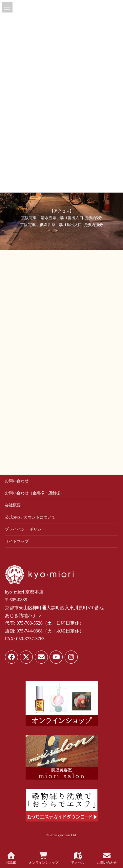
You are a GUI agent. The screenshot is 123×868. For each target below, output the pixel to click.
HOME (11, 858)
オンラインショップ (44, 858)
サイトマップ (17, 541)
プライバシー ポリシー (25, 529)
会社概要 (13, 505)
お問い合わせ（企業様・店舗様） (34, 493)
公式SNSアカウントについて (30, 517)
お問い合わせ (17, 481)
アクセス (78, 858)
